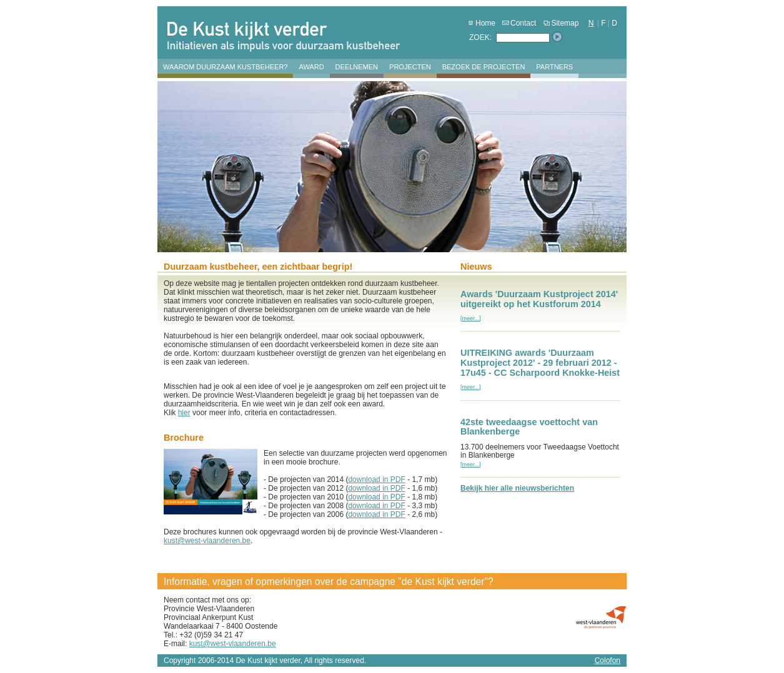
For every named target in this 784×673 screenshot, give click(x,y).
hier (184, 413)
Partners (554, 67)
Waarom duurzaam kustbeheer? (225, 67)
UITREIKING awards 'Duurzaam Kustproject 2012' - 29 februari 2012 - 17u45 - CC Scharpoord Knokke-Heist (540, 363)
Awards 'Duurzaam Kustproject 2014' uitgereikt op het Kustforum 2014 (539, 299)
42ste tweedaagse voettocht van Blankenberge (529, 427)
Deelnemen (357, 67)
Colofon (608, 661)
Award (311, 67)
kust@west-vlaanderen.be (207, 541)
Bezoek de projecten (484, 67)
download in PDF (376, 479)
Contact (519, 23)
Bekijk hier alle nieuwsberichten (517, 488)
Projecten (410, 67)
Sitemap (560, 23)
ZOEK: (480, 37)
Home (481, 23)
